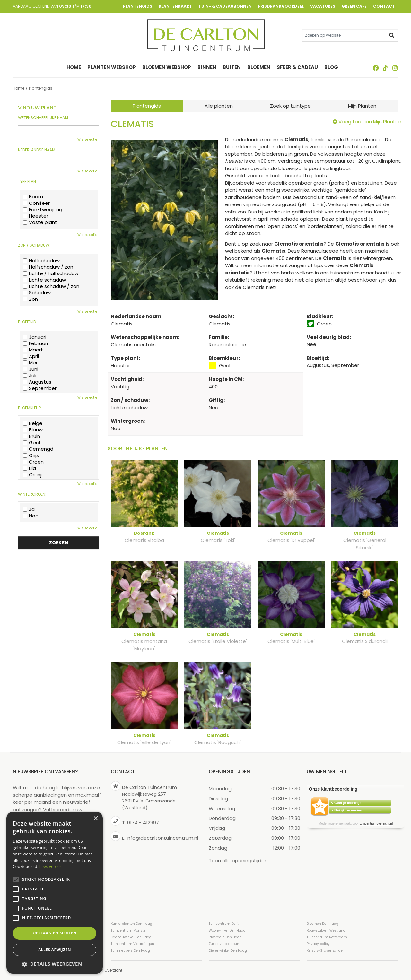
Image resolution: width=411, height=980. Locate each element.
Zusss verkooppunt (225, 944)
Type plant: (29, 182)
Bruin (31, 436)
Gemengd (38, 449)
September (40, 388)
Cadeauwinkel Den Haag (131, 937)
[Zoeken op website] (350, 35)
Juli (30, 376)
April (31, 356)
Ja (29, 509)
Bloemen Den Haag (323, 924)
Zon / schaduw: (34, 245)
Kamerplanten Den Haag (131, 924)
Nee (31, 516)
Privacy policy (318, 944)
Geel (31, 443)
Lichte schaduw (44, 280)
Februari (35, 343)
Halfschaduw (41, 261)
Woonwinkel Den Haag (227, 930)
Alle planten (219, 106)
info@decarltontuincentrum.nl (162, 838)
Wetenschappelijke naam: (44, 118)
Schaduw (37, 293)
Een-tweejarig (43, 210)
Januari (35, 337)
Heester (35, 216)
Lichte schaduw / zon (51, 286)
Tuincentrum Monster (129, 930)
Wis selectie (87, 139)
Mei (30, 363)
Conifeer (36, 203)
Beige (33, 423)
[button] (55, 964)
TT (385, 68)
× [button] (96, 819)
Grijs (31, 455)
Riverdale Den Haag (225, 937)
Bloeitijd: (27, 322)
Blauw (33, 430)
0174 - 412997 (143, 823)
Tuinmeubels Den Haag (130, 951)
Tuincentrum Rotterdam (327, 937)
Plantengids (147, 106)
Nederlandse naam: (37, 150)
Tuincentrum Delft (224, 924)
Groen (33, 462)
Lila (29, 468)
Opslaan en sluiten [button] (55, 933)
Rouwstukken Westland (326, 930)
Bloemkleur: (30, 408)
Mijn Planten (362, 106)
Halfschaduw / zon (48, 267)
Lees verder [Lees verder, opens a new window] (51, 867)
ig (395, 68)
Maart (33, 350)
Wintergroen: (32, 494)
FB (376, 68)
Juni (31, 369)
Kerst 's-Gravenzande (325, 951)
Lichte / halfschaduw (51, 273)
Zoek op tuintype (290, 106)
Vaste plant (40, 222)
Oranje (34, 475)
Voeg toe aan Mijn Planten (370, 121)
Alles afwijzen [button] (55, 950)
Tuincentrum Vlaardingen (132, 944)
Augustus (37, 382)
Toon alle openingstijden (238, 860)
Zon (30, 299)
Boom (33, 197)
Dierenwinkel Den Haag (228, 951)
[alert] (55, 893)
